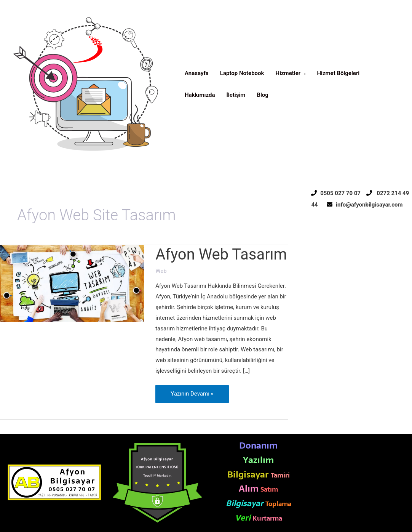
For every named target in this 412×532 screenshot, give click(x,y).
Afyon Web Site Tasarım (345, 488)
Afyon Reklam (332, 467)
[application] (303, 73)
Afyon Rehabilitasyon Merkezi (352, 508)
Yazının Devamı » (192, 391)
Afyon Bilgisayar (34, 160)
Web (161, 271)
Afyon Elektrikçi (335, 447)
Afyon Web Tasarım (221, 254)
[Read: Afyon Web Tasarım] (72, 283)
